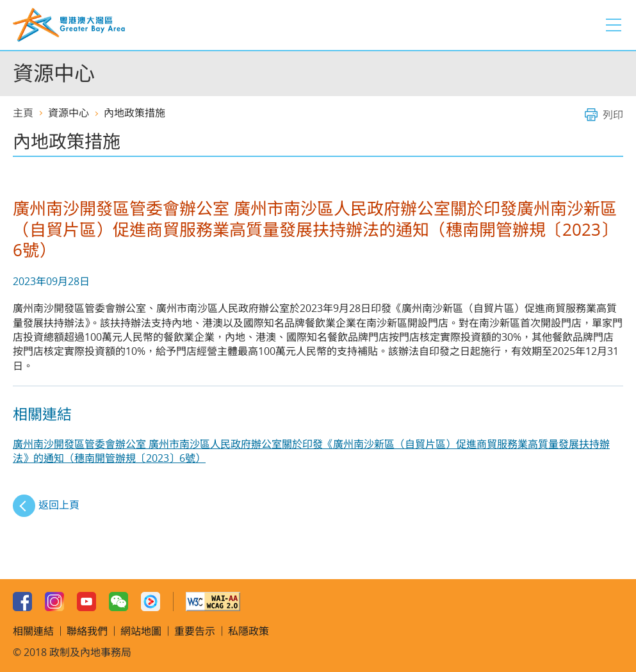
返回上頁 (59, 505)
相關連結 (33, 631)
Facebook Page (22, 602)
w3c (213, 602)
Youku (151, 602)
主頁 (23, 113)
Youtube (86, 602)
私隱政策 (249, 631)
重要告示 (195, 631)
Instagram (54, 602)
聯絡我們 (87, 631)
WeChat (118, 602)
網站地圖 (141, 631)
